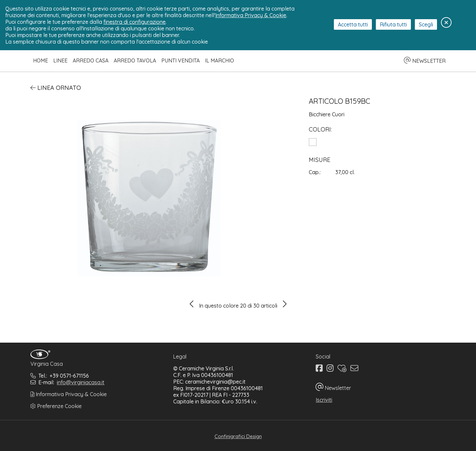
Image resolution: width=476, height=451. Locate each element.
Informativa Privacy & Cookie (69, 394)
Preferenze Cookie (56, 406)
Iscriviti (324, 400)
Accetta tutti (353, 24)
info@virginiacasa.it (81, 382)
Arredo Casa (91, 60)
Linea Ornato (56, 88)
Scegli (426, 24)
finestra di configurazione (135, 22)
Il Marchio (219, 60)
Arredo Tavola (135, 60)
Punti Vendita (180, 60)
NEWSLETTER (425, 61)
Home (40, 60)
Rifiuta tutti (393, 24)
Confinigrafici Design (238, 436)
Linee (60, 60)
